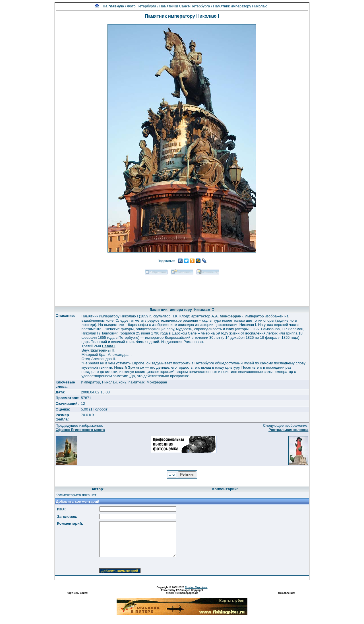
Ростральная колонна (288, 430)
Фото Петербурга (142, 6)
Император (90, 382)
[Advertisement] (182, 289)
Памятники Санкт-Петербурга (185, 6)
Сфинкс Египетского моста (80, 430)
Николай (109, 382)
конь (122, 382)
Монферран (157, 382)
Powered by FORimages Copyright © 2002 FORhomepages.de (182, 592)
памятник (136, 382)
